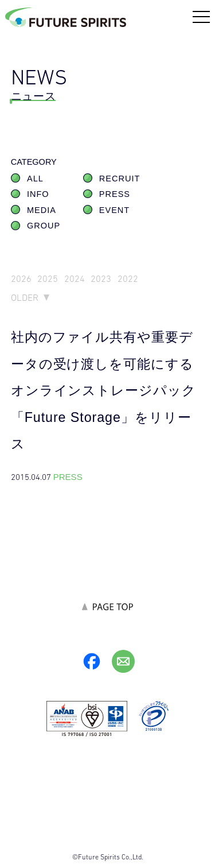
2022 (128, 279)
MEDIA (42, 210)
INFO (38, 194)
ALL (35, 179)
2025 (48, 279)
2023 (101, 279)
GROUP (44, 226)
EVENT (114, 210)
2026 (21, 279)
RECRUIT (120, 179)
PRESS (115, 194)
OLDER (25, 298)
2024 (75, 279)
